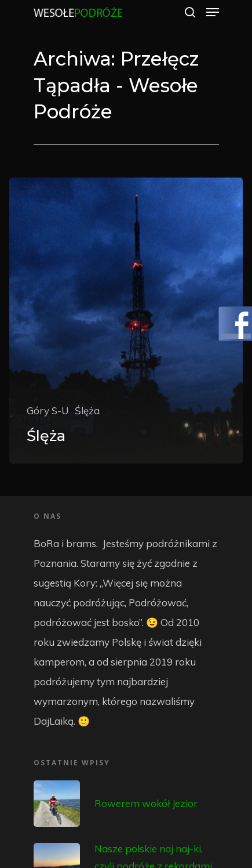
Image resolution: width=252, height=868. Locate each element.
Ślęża (87, 411)
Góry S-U (48, 411)
